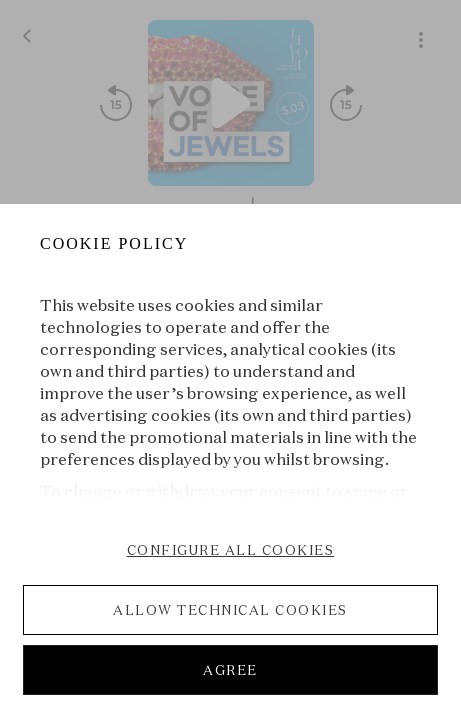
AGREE (230, 670)
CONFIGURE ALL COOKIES (231, 550)
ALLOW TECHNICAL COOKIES (230, 610)
